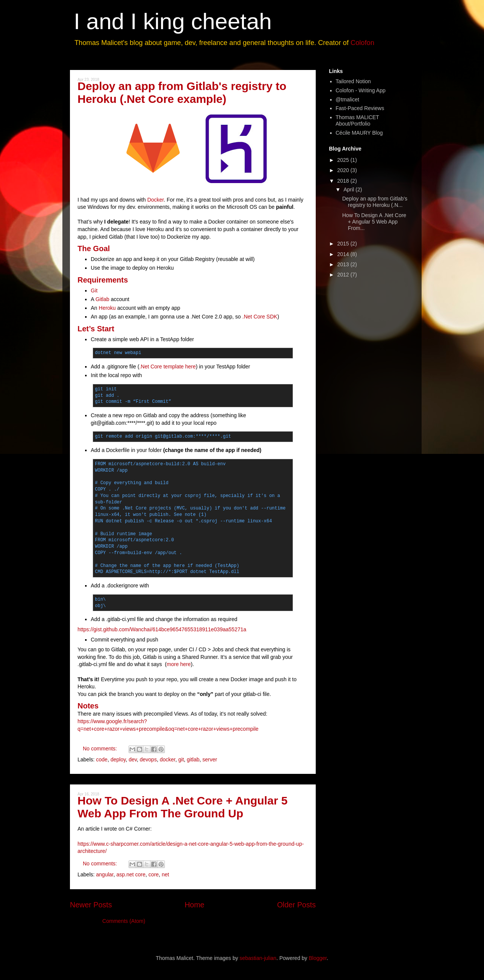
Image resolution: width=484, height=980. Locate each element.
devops (148, 759)
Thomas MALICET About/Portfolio (358, 120)
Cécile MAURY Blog (359, 133)
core (154, 874)
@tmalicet (347, 99)
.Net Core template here (167, 367)
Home (194, 905)
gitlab (193, 759)
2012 (344, 275)
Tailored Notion (353, 81)
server (210, 759)
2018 (344, 181)
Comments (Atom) (124, 921)
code (102, 759)
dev (133, 759)
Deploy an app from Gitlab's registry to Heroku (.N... (375, 202)
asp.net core (131, 874)
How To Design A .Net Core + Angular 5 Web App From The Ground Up (182, 807)
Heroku (107, 308)
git (181, 759)
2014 (344, 254)
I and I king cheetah (173, 21)
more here (179, 664)
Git (94, 290)
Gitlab (103, 299)
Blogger (318, 958)
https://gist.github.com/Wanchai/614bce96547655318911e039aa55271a (162, 629)
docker (167, 759)
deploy (118, 759)
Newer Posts (91, 905)
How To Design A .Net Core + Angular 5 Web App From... (374, 222)
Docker (155, 200)
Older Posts (296, 905)
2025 (344, 160)
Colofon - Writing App (361, 90)
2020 (344, 170)
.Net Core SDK (260, 317)
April (349, 189)
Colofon (362, 43)
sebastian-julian (258, 958)
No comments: (101, 749)
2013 (344, 264)
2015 (344, 244)
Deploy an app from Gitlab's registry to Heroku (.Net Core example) (182, 92)
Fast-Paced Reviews (360, 108)
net (165, 874)
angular (105, 874)
